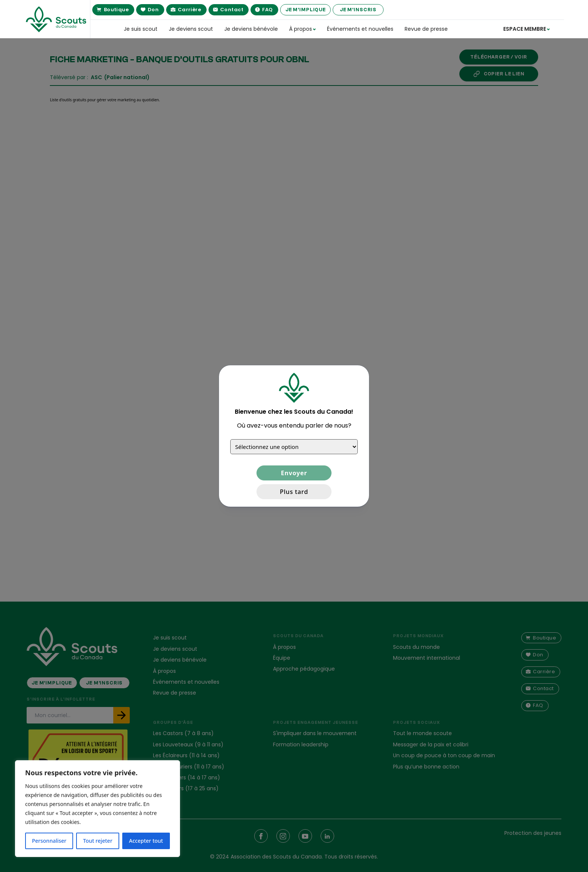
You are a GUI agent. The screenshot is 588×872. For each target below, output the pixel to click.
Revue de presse (426, 29)
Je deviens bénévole (251, 29)
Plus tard (294, 492)
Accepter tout (146, 841)
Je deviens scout (191, 29)
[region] (97, 809)
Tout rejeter (98, 841)
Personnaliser (49, 841)
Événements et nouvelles (360, 29)
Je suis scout (141, 29)
